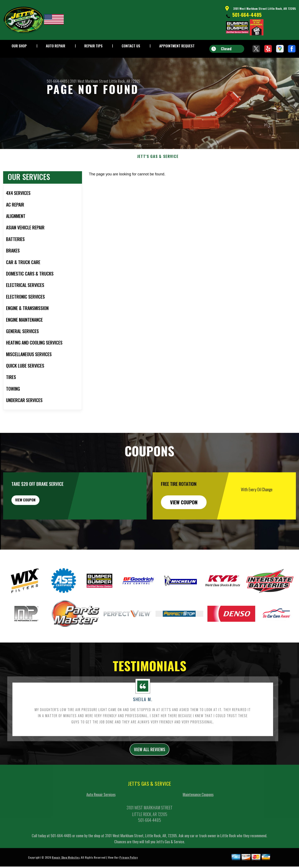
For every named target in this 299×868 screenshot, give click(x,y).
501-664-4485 (247, 15)
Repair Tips (93, 46)
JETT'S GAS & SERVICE (158, 177)
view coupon (34, 522)
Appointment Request (177, 46)
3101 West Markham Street (89, 81)
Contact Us (131, 46)
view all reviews (150, 770)
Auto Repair (56, 46)
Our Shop (19, 46)
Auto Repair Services (101, 816)
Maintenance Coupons (198, 816)
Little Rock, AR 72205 (125, 81)
